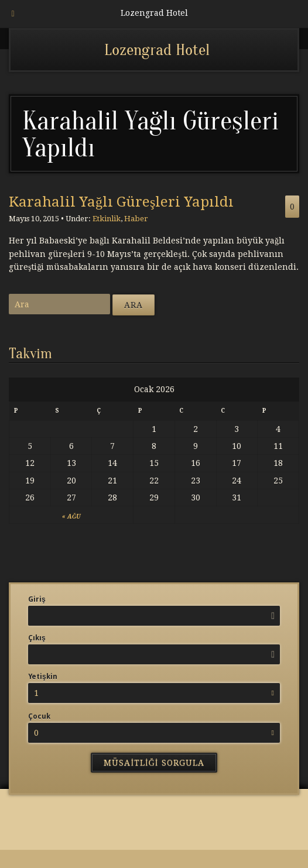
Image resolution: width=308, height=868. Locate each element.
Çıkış (37, 638)
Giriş (37, 599)
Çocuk (39, 716)
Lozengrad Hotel (157, 50)
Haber (136, 219)
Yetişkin (43, 677)
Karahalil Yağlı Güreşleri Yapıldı (121, 202)
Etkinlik (107, 219)
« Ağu (71, 517)
